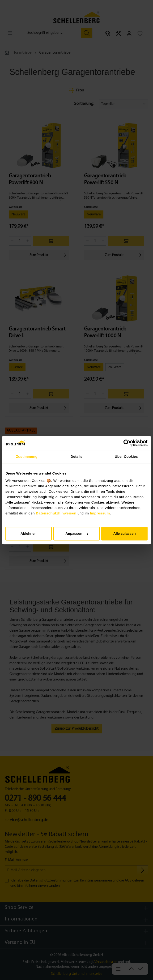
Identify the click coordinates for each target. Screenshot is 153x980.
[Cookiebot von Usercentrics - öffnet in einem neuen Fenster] (127, 443)
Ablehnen (29, 533)
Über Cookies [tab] (126, 456)
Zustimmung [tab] (27, 456)
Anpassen (77, 533)
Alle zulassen (125, 533)
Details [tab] (76, 456)
